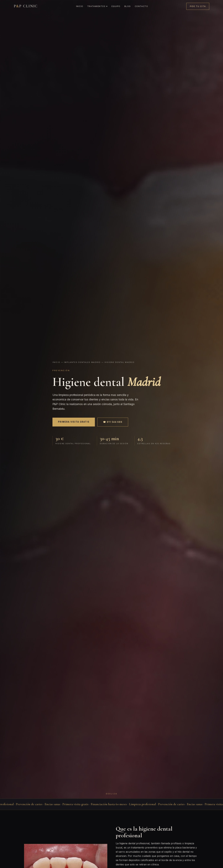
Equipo (116, 6)
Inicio (80, 6)
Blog (128, 6)
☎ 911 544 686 (113, 422)
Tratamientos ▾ (97, 6)
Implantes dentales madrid (82, 362)
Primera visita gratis (74, 422)
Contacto (141, 6)
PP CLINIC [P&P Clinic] (26, 6)
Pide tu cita (198, 6)
